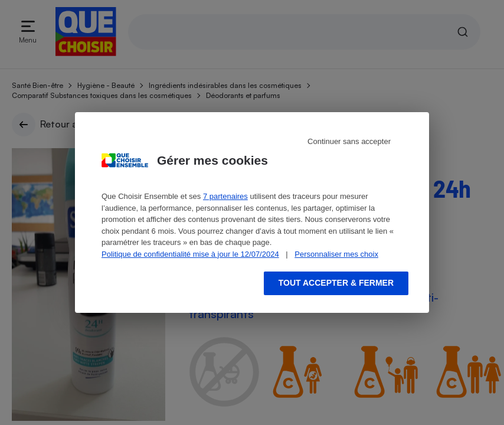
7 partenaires (225, 196)
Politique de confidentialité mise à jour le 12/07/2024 (190, 254)
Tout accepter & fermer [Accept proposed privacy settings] (336, 283)
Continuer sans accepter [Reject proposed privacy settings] (349, 141)
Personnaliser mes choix (336, 254)
